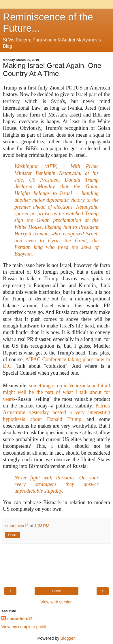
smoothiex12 (20, 619)
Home (56, 591)
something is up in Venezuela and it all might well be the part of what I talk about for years (56, 392)
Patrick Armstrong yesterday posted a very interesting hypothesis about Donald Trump (56, 412)
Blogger (68, 638)
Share (13, 535)
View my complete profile (25, 627)
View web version (56, 602)
